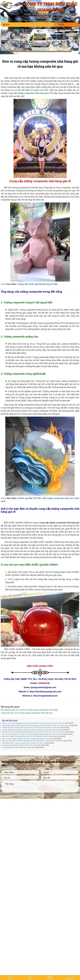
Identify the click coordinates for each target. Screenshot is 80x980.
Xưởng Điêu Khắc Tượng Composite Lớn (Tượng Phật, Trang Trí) (24, 743)
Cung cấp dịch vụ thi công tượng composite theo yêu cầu (27, 713)
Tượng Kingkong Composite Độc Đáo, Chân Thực (19, 747)
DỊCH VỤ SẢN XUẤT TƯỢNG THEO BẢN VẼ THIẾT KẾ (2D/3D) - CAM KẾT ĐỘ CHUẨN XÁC (33, 741)
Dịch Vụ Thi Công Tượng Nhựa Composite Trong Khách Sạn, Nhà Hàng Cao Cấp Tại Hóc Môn (33, 723)
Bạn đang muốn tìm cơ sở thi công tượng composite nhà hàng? (30, 710)
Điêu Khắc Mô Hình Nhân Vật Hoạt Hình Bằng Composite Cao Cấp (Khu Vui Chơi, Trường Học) (33, 732)
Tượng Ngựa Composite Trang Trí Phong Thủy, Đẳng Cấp (21, 745)
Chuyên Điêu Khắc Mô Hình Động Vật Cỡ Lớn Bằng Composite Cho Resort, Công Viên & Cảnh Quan (35, 725)
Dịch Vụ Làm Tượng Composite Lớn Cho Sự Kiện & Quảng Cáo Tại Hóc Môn (27, 739)
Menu (6, 25)
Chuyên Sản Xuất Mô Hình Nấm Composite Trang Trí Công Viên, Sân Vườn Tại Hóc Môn (31, 730)
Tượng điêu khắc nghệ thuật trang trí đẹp (37, 284)
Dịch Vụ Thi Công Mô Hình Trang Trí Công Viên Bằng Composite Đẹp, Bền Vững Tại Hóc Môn (33, 734)
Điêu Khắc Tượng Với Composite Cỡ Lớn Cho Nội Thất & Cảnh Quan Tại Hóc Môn (29, 736)
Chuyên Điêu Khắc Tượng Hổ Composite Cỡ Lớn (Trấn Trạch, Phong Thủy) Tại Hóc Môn (31, 728)
